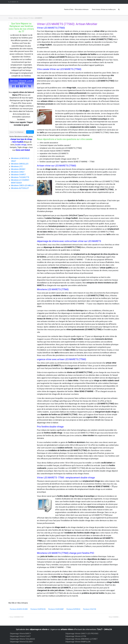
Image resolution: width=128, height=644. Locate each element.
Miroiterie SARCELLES (20, 164)
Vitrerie (16, 18)
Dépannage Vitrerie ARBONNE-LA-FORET (81, 639)
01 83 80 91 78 (14, 2)
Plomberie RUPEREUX (73, 609)
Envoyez (30, 132)
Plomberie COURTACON (38, 609)
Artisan (11, 18)
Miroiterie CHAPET (18, 175)
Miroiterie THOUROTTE (20, 177)
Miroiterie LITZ (17, 166)
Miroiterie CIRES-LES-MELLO (22, 185)
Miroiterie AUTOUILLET (20, 188)
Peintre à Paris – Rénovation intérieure (76, 9)
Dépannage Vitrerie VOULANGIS (22, 639)
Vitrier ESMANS (114, 617)
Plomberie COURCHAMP (56, 609)
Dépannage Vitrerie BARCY (20, 634)
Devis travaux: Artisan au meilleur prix (104, 9)
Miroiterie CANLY (18, 172)
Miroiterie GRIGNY (18, 169)
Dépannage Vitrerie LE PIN (76, 636)
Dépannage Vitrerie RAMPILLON (78, 642)
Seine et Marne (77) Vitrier (26, 18)
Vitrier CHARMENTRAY (17, 617)
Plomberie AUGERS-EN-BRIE (19, 609)
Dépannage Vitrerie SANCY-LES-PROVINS (82, 634)
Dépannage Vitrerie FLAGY (20, 636)
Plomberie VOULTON (90, 609)
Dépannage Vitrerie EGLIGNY (21, 642)
